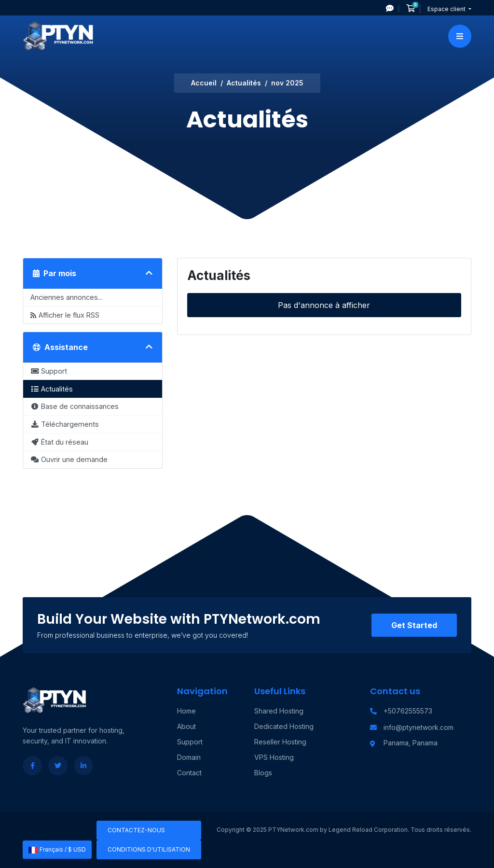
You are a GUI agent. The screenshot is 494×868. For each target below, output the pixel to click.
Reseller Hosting (280, 742)
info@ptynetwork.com (419, 727)
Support (190, 742)
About (186, 726)
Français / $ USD (57, 850)
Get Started (414, 625)
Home (186, 711)
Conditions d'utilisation (149, 849)
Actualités (244, 83)
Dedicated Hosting (284, 726)
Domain (189, 757)
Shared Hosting (279, 711)
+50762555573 (408, 711)
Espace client (447, 9)
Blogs (263, 773)
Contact (189, 773)
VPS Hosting (274, 757)
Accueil (204, 83)
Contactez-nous (136, 830)
